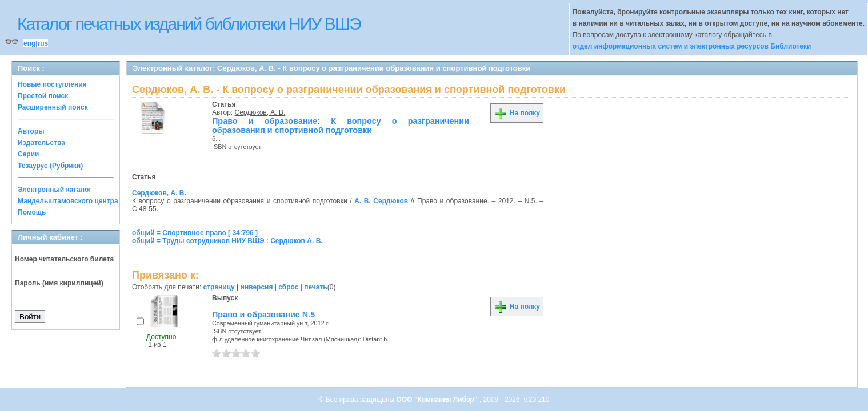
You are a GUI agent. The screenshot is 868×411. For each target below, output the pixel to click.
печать (316, 287)
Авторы (31, 131)
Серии (28, 154)
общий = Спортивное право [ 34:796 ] (195, 233)
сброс (288, 287)
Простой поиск (43, 96)
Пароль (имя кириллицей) (59, 283)
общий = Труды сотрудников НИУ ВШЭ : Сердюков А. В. (227, 241)
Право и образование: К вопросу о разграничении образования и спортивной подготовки (341, 126)
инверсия (257, 287)
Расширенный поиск (53, 107)
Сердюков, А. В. (260, 112)
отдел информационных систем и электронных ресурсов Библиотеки (692, 46)
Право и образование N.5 (263, 315)
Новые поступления (52, 84)
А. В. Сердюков (381, 201)
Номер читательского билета (64, 259)
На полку (517, 113)
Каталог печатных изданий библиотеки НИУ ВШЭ (189, 24)
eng (29, 43)
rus (43, 43)
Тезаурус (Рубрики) (50, 166)
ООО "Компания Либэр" (438, 400)
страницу (219, 287)
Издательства (41, 143)
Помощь (32, 212)
